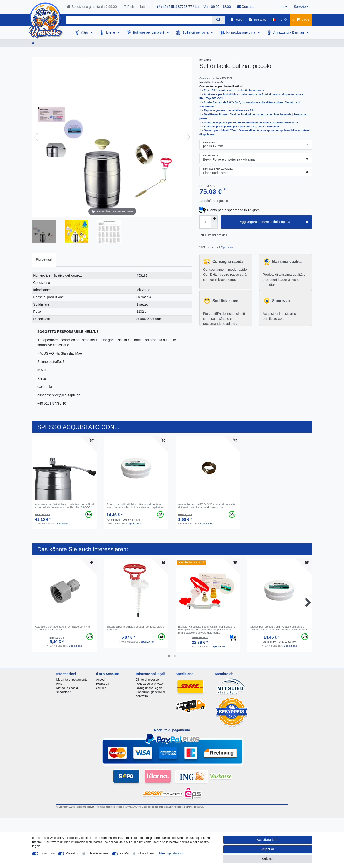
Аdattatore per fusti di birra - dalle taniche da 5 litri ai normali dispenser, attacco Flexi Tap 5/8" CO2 (64, 506)
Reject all (268, 849)
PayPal (124, 853)
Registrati (103, 684)
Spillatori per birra (196, 32)
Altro (85, 32)
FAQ (59, 684)
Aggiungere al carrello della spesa (274, 222)
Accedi (101, 680)
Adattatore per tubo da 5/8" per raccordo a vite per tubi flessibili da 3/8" (62, 628)
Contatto (246, 7)
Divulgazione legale (149, 688)
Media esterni (99, 853)
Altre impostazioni (171, 853)
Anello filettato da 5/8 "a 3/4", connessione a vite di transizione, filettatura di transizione (207, 506)
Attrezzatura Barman (289, 32)
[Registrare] (258, 20)
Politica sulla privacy (150, 684)
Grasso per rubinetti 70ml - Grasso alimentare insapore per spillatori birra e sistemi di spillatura (135, 506)
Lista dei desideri (214, 235)
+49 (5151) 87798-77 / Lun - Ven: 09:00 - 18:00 (194, 7)
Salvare (267, 859)
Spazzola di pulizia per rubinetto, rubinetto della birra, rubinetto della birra (251, 122)
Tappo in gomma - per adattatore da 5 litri (230, 110)
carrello (101, 688)
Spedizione (227, 247)
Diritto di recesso (147, 680)
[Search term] (139, 20)
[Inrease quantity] (214, 219)
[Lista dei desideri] (284, 20)
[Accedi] (237, 20)
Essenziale (47, 853)
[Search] (218, 20)
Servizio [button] (300, 7)
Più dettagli (44, 259)
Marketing (73, 853)
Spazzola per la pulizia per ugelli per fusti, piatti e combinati (242, 127)
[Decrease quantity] (214, 225)
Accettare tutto (268, 840)
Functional (147, 853)
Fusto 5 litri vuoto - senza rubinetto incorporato (234, 90)
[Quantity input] (205, 222)
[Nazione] (274, 20)
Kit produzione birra (241, 32)
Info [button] (282, 7)
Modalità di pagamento (72, 680)
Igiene (111, 32)
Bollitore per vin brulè (149, 32)
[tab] (44, 260)
